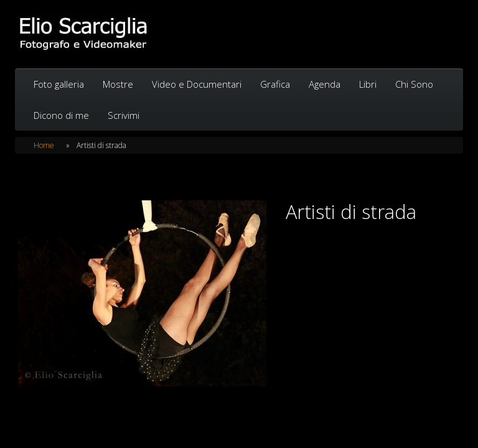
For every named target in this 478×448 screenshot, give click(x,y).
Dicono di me (61, 115)
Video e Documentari (197, 84)
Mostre (118, 84)
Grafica (275, 84)
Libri (368, 84)
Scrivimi (124, 115)
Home (44, 145)
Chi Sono (414, 84)
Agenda (325, 84)
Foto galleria (59, 84)
